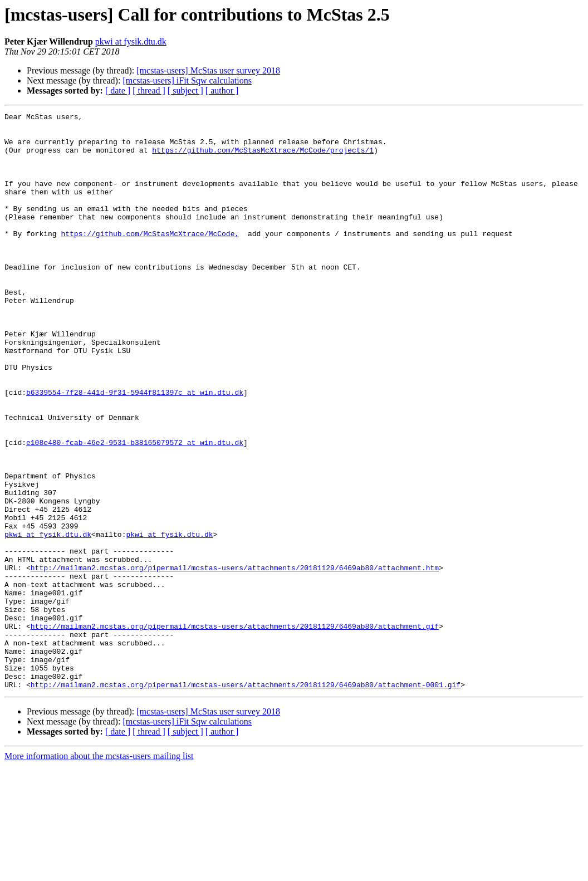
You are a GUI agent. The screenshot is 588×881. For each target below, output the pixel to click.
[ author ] (222, 90)
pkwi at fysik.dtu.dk (131, 41)
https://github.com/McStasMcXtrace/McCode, (150, 258)
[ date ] (118, 90)
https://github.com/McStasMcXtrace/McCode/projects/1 (263, 158)
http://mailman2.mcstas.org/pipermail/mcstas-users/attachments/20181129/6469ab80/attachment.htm (235, 659)
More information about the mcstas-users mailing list (99, 871)
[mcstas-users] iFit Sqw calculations (187, 80)
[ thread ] (149, 90)
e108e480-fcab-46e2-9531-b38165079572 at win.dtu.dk (135, 509)
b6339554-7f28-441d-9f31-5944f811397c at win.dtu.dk (135, 449)
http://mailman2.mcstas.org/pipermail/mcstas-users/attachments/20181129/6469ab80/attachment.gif (235, 730)
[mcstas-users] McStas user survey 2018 (208, 70)
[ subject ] (185, 90)
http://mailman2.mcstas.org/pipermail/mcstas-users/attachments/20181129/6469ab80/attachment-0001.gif (246, 800)
